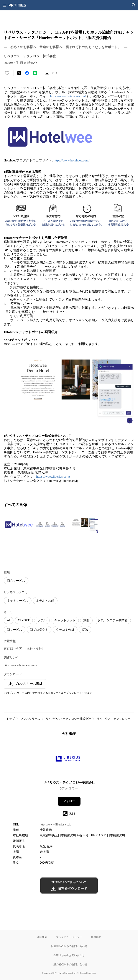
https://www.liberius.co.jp (53, 477)
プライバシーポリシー (69, 937)
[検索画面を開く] (134, 5)
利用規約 (96, 937)
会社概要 (42, 937)
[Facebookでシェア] (27, 73)
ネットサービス (18, 601)
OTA (85, 630)
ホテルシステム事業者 (112, 620)
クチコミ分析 (65, 630)
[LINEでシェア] (35, 73)
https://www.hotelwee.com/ (68, 96)
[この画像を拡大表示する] (19, 524)
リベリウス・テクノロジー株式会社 (68, 719)
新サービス (15, 630)
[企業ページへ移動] (69, 760)
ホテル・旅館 (45, 601)
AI (9, 620)
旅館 (86, 620)
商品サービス (16, 581)
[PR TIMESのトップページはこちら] (17, 5)
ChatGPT (24, 620)
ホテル (42, 620)
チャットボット (65, 620)
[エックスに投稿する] (19, 73)
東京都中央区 (13, 649)
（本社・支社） (34, 649)
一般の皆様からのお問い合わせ (69, 964)
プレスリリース (30, 719)
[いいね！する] (7, 73)
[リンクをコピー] (55, 73)
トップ (11, 719)
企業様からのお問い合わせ (69, 955)
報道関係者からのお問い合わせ (69, 946)
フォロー (69, 801)
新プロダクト (39, 630)
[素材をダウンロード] (47, 73)
